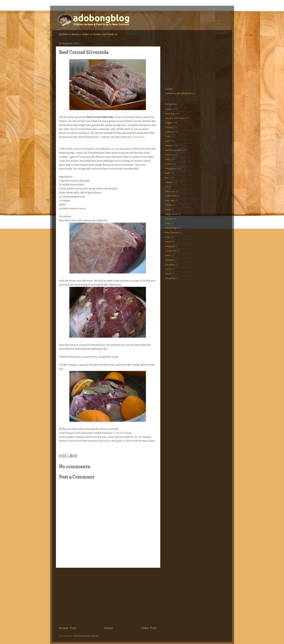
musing (169, 127)
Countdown (138, 137)
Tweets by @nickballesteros (180, 94)
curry (168, 269)
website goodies (174, 150)
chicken (169, 146)
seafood (170, 132)
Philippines (171, 169)
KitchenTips (171, 228)
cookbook (171, 251)
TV (167, 187)
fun (167, 178)
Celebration (171, 214)
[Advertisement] (108, 597)
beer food (170, 196)
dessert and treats (175, 118)
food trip (170, 114)
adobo (169, 205)
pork (168, 141)
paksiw (169, 219)
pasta (168, 164)
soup (168, 223)
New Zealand (172, 233)
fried (168, 210)
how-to (169, 155)
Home (65, 34)
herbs (168, 256)
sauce (168, 274)
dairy (168, 159)
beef (167, 173)
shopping (170, 278)
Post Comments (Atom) (86, 636)
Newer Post (68, 628)
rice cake (170, 201)
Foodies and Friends (104, 34)
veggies (169, 123)
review (169, 182)
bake (168, 237)
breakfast (170, 265)
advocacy (170, 192)
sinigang (169, 246)
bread (168, 242)
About (75, 34)
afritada (169, 260)
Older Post (149, 628)
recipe (168, 109)
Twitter (85, 34)
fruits (168, 137)
